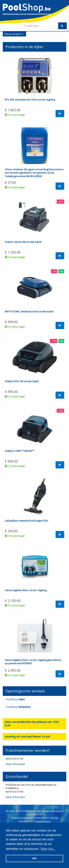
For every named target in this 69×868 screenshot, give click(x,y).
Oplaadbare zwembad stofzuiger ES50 (26, 521)
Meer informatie (15, 764)
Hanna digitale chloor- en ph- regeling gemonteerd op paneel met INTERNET (33, 662)
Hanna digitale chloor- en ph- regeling (26, 590)
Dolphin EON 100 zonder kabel (22, 381)
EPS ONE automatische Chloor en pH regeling (30, 100)
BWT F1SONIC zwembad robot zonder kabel (29, 311)
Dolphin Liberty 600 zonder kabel (23, 242)
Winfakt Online (43, 821)
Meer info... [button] (48, 849)
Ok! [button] (35, 858)
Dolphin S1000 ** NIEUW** (20, 451)
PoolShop (15, 699)
